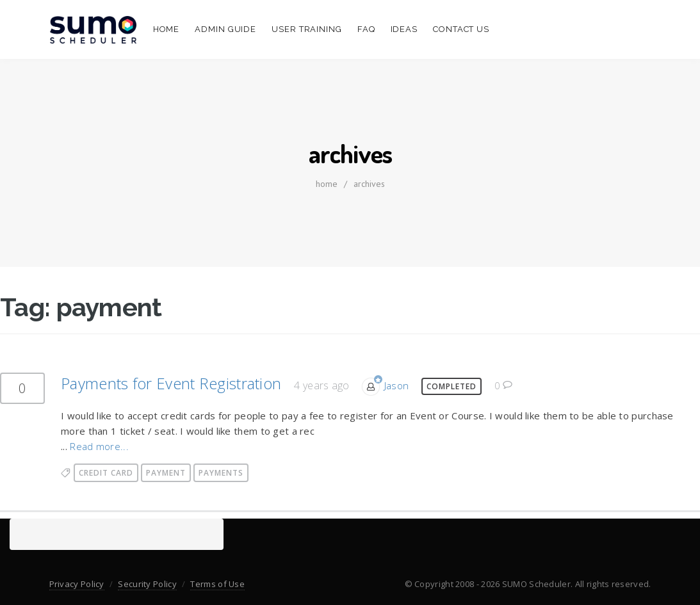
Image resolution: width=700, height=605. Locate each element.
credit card (106, 473)
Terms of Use (217, 584)
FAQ (366, 29)
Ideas (404, 29)
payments (221, 473)
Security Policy (147, 584)
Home (167, 29)
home (327, 184)
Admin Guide (225, 29)
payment (166, 473)
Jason (397, 385)
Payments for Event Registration (171, 383)
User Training (307, 29)
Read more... (99, 446)
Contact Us (461, 29)
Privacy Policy (77, 584)
